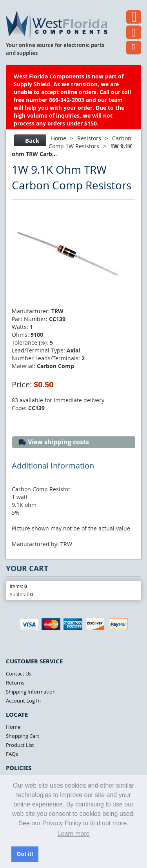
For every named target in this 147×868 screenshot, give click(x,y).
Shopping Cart (23, 736)
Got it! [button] (25, 854)
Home (59, 138)
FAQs (12, 754)
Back (29, 141)
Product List (20, 745)
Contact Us (19, 674)
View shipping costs (54, 442)
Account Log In (23, 701)
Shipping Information (31, 692)
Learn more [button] (74, 834)
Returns (15, 683)
